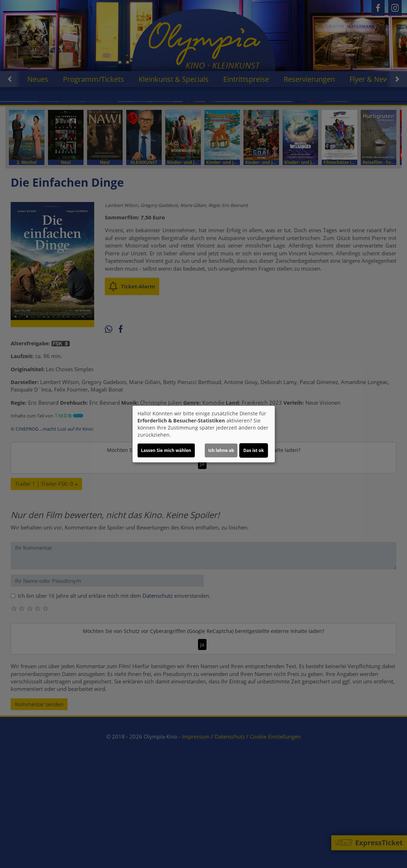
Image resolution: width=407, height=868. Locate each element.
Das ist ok (253, 450)
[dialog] (204, 434)
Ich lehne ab (221, 450)
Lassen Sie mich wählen (166, 450)
